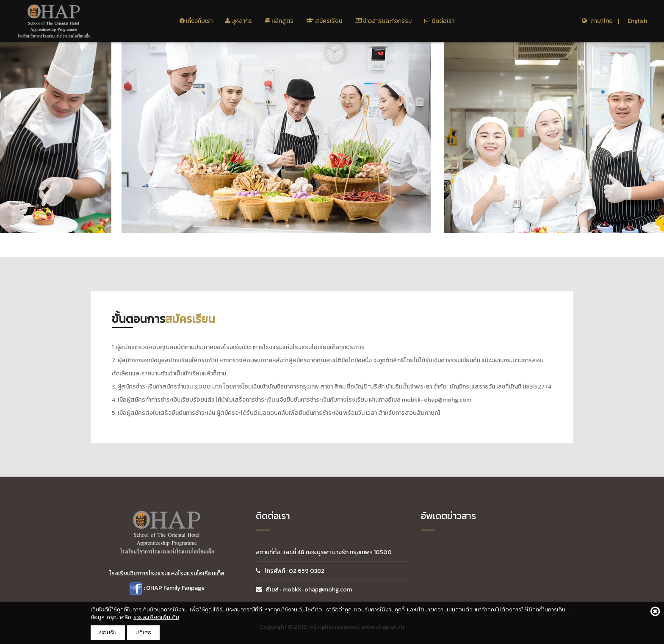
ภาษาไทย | (600, 21)
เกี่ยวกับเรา (196, 21)
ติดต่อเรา (439, 21)
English (637, 21)
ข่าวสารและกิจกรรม (383, 21)
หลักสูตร (279, 21)
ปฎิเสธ (143, 632)
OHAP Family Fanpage (175, 588)
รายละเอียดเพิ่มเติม (156, 617)
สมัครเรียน (324, 21)
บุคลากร (239, 21)
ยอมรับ (108, 632)
